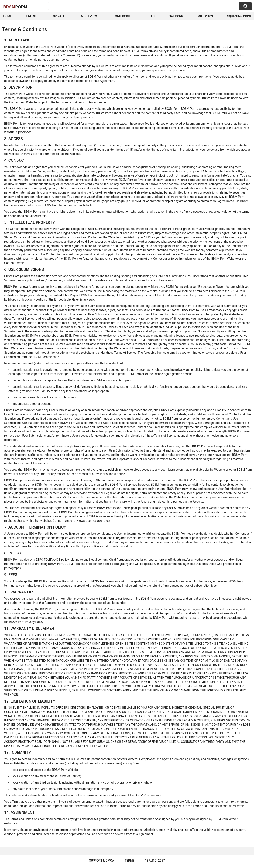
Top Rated (59, 16)
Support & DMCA (102, 861)
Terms (130, 861)
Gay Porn (176, 16)
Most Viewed (91, 16)
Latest (31, 16)
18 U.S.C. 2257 (155, 861)
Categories (124, 16)
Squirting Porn (239, 16)
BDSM (15, 7)
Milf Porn (205, 16)
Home (7, 16)
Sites (151, 16)
